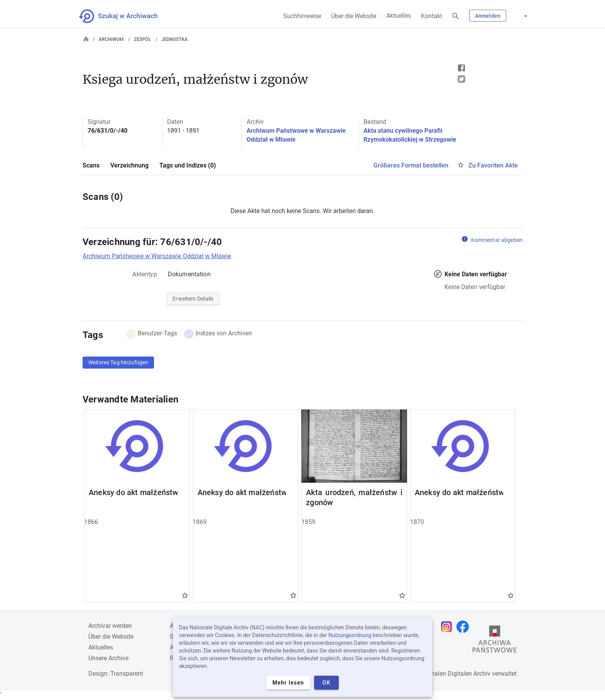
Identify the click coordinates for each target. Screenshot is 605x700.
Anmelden (488, 16)
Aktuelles (399, 16)
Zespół (142, 39)
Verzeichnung (129, 165)
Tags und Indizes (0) (188, 165)
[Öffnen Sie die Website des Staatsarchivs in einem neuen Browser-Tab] (495, 641)
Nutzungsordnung (350, 635)
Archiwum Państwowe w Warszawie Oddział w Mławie (157, 256)
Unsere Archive (108, 658)
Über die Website (354, 16)
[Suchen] (456, 16)
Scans (91, 165)
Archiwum (111, 39)
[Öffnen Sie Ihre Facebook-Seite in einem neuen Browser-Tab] (465, 627)
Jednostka (174, 39)
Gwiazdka (185, 595)
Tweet (461, 79)
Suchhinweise (302, 16)
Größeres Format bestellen (411, 165)
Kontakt (432, 16)
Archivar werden (110, 626)
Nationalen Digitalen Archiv (453, 674)
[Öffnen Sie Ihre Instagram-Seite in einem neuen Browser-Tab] (448, 627)
